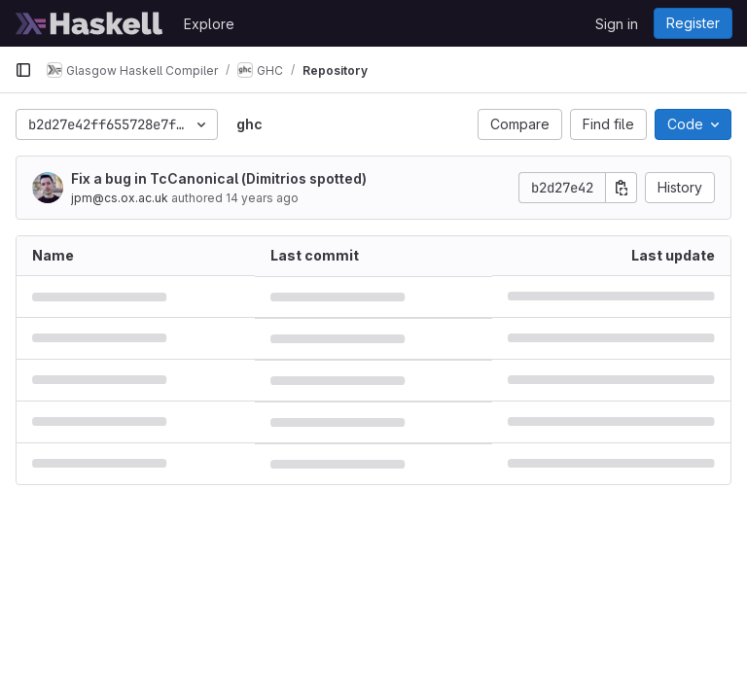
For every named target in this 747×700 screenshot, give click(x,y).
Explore (209, 24)
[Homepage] (89, 23)
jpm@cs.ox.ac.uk (120, 198)
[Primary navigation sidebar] (23, 70)
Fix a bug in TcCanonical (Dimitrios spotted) (219, 178)
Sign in (617, 24)
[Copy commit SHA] (622, 188)
